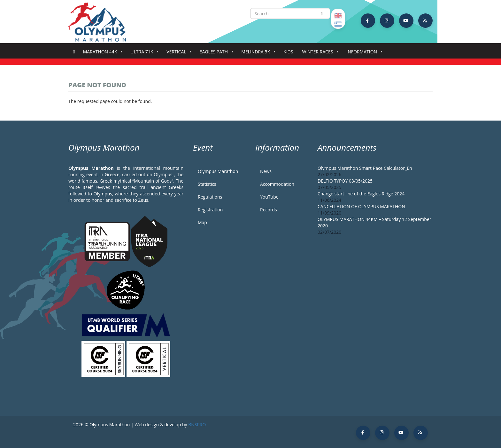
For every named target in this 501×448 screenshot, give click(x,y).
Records (269, 210)
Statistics (207, 184)
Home (74, 52)
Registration (210, 210)
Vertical (177, 54)
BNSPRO (197, 424)
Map (202, 222)
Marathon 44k (101, 54)
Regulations (210, 197)
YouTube (269, 197)
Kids (288, 52)
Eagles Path (215, 54)
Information (363, 54)
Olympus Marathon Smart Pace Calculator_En (365, 168)
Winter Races (319, 54)
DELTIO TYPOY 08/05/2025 (345, 181)
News (266, 171)
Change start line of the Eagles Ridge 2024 (361, 194)
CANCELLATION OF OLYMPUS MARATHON (361, 206)
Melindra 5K (257, 54)
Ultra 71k (143, 54)
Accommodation (277, 184)
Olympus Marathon (218, 171)
